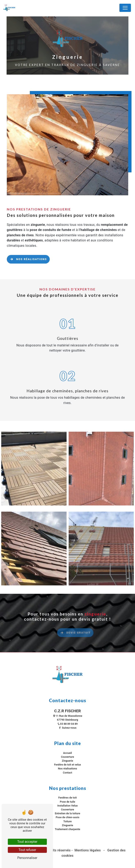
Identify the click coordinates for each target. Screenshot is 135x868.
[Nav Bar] (125, 8)
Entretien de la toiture (67, 813)
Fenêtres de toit (68, 798)
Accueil (67, 753)
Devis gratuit (87, 638)
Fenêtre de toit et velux (67, 765)
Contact (67, 773)
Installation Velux (67, 806)
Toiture (67, 821)
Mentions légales (88, 850)
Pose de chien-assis (67, 817)
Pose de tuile (67, 802)
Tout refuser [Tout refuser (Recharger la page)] (27, 850)
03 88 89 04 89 (67, 724)
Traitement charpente (68, 829)
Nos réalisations (28, 254)
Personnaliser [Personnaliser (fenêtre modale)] (27, 858)
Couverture (68, 757)
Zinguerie (67, 761)
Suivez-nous (67, 728)
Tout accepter (27, 842)
